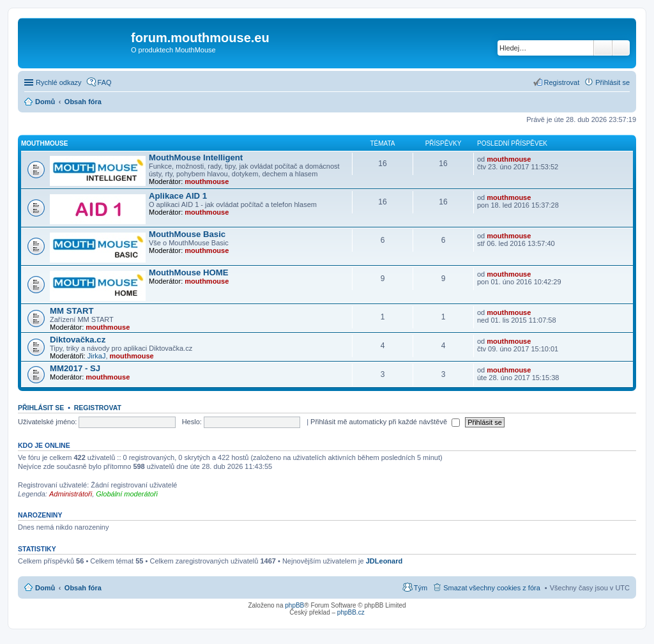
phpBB (294, 605)
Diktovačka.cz (78, 340)
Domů (45, 588)
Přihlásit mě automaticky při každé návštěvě (385, 422)
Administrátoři (71, 494)
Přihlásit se (41, 408)
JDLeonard (384, 561)
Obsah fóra (83, 588)
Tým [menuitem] (421, 588)
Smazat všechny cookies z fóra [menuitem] (492, 588)
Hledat (603, 48)
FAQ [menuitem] (105, 82)
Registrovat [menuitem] (562, 82)
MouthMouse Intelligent (196, 157)
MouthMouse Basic (187, 234)
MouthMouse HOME (189, 272)
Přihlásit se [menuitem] (612, 82)
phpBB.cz (351, 612)
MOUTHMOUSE (44, 143)
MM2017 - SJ (75, 368)
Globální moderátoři (127, 494)
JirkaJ (97, 356)
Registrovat (98, 408)
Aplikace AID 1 (178, 196)
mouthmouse (207, 181)
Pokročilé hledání (621, 48)
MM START (72, 311)
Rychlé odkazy (59, 82)
